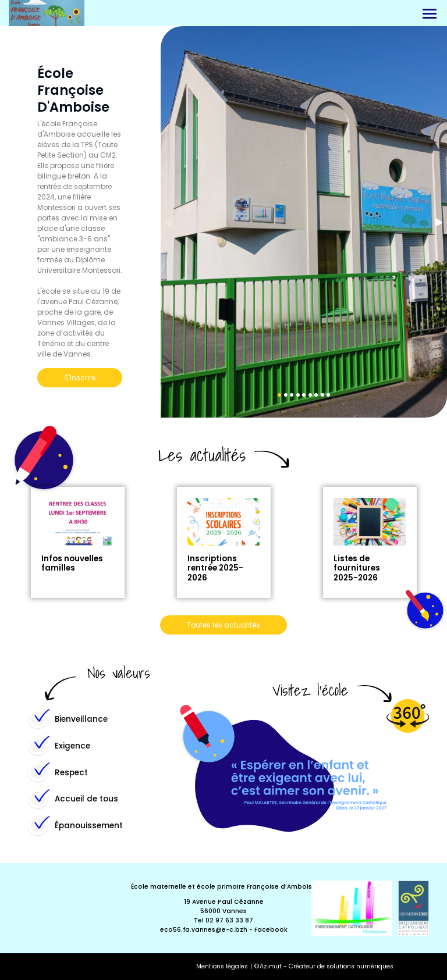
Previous (170, 222)
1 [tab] (279, 395)
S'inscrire (80, 378)
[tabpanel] (304, 222)
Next (438, 222)
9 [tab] (328, 395)
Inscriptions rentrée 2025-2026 (215, 568)
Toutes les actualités (223, 625)
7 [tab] (316, 395)
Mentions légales (222, 966)
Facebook (271, 930)
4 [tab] (298, 395)
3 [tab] (292, 395)
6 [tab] (310, 395)
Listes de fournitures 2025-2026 (357, 568)
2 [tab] (286, 395)
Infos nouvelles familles (72, 563)
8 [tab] (322, 395)
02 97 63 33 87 (229, 920)
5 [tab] (304, 395)
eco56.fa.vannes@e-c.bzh (204, 930)
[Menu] (430, 14)
